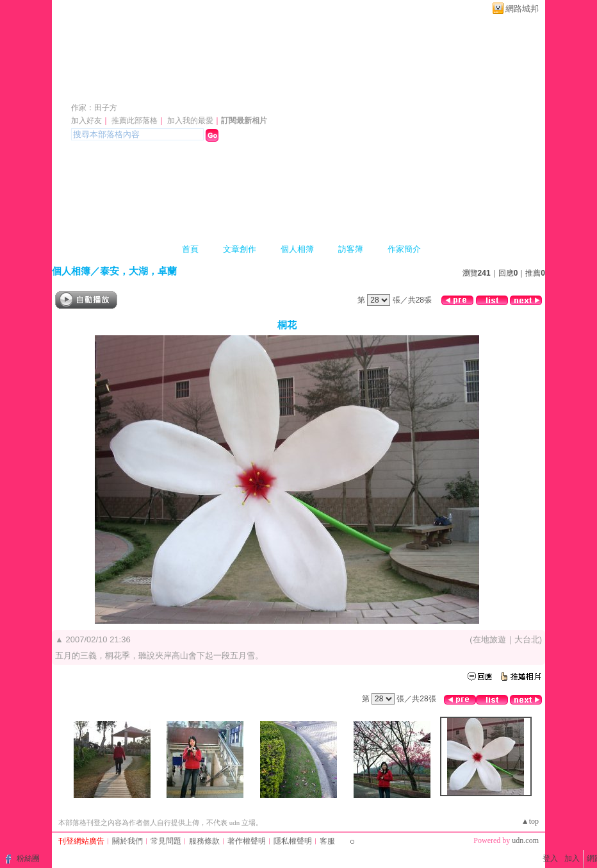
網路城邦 (522, 9)
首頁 (190, 249)
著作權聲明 (247, 841)
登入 (550, 858)
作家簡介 (404, 249)
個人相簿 (297, 249)
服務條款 (204, 841)
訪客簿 (351, 249)
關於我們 (127, 841)
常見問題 (166, 841)
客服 (327, 841)
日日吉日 (107, 89)
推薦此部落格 (135, 121)
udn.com (525, 840)
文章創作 (240, 249)
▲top (530, 821)
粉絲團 (28, 858)
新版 (197, 89)
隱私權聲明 (293, 841)
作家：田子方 (94, 108)
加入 (572, 858)
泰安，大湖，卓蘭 (138, 271)
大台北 (527, 639)
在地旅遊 (489, 639)
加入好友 (86, 121)
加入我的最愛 (190, 121)
